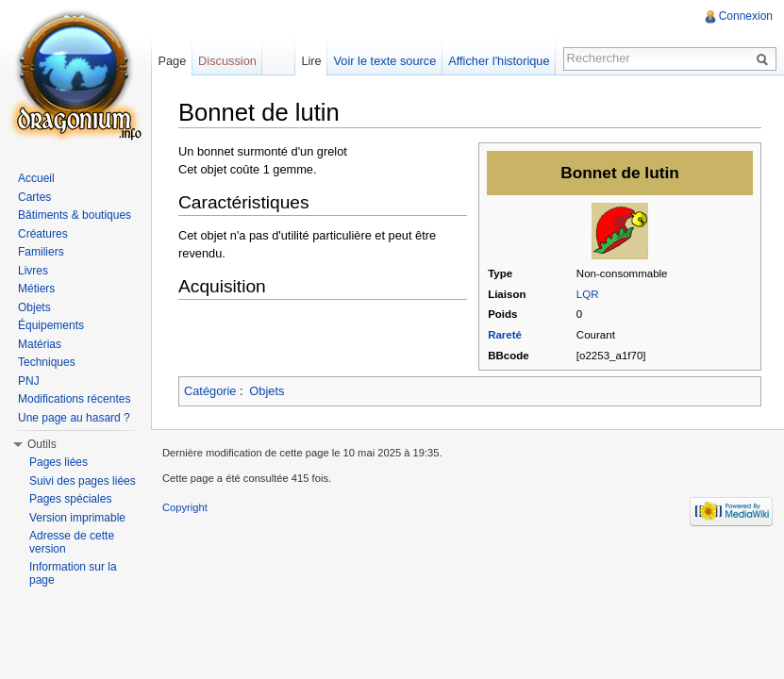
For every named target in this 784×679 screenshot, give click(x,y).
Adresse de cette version (72, 542)
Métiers (36, 289)
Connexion (746, 16)
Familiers (41, 252)
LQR (588, 294)
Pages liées (58, 462)
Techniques (47, 362)
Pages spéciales (70, 499)
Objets (267, 391)
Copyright (185, 507)
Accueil (36, 178)
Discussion (227, 61)
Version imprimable (77, 518)
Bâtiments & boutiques (75, 215)
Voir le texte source (385, 61)
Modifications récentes (74, 399)
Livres (33, 271)
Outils (42, 444)
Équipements (51, 325)
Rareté (505, 335)
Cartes (34, 197)
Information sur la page (73, 573)
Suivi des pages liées (83, 481)
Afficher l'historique (499, 61)
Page (172, 61)
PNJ (29, 381)
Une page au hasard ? (74, 418)
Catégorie (210, 391)
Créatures (43, 234)
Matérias (40, 344)
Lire (311, 61)
